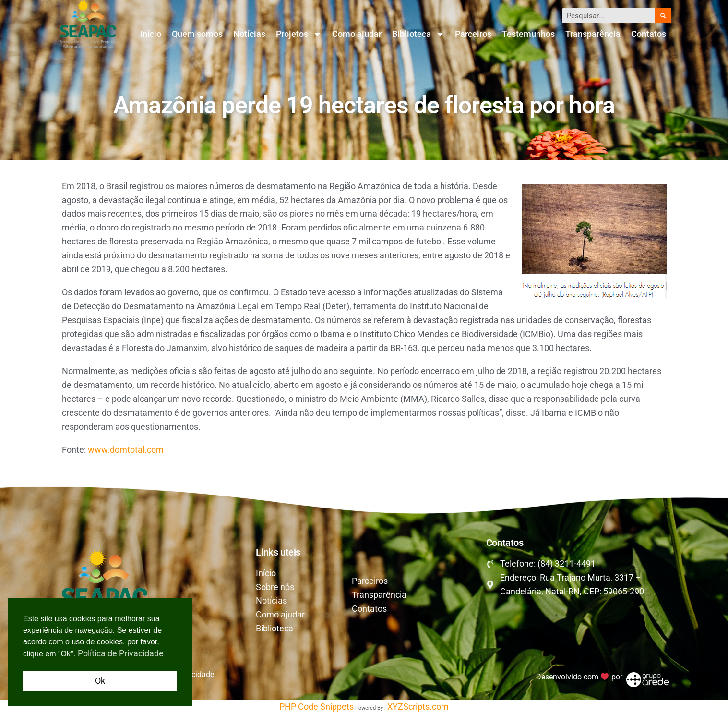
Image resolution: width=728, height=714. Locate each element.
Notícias (249, 34)
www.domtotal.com (126, 450)
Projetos (299, 34)
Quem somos (197, 34)
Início (151, 34)
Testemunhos (528, 34)
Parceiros (473, 34)
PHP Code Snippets (316, 707)
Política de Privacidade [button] (121, 653)
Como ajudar (357, 34)
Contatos (649, 34)
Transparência (593, 34)
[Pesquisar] (663, 16)
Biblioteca (418, 34)
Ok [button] (100, 681)
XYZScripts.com (418, 707)
